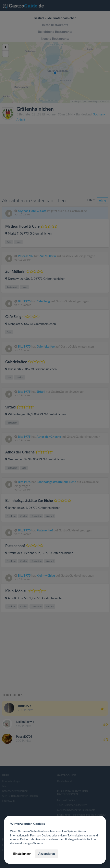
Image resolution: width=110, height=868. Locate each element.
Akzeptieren (46, 854)
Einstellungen (22, 854)
